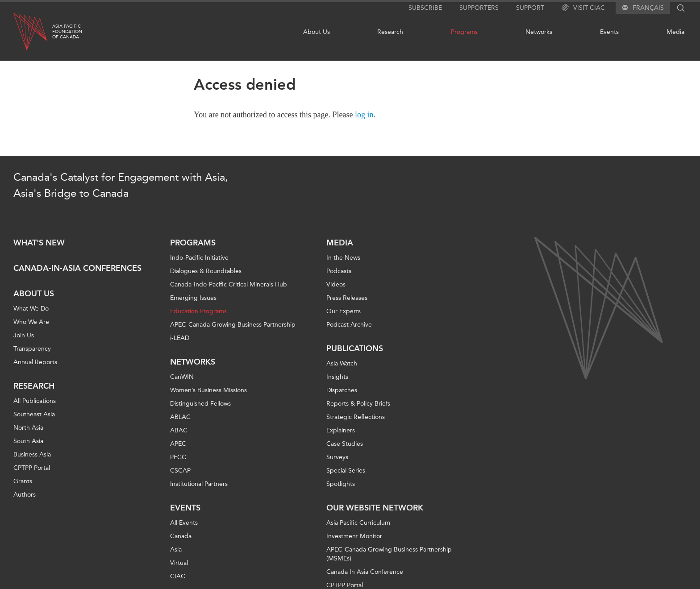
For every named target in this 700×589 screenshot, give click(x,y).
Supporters (479, 8)
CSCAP (180, 471)
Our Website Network (375, 508)
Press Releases (347, 298)
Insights (337, 377)
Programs (464, 32)
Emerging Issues (193, 298)
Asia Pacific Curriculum (358, 523)
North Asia (28, 428)
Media (675, 32)
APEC (178, 444)
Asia (176, 550)
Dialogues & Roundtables (206, 271)
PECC (178, 457)
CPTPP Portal (32, 468)
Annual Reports (35, 362)
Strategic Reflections (356, 417)
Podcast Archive (349, 325)
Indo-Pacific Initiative (199, 258)
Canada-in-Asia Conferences (77, 268)
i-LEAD (180, 338)
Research (390, 32)
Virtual (179, 563)
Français (648, 8)
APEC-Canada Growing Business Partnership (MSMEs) (389, 554)
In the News (343, 258)
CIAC (178, 576)
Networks (539, 32)
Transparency (32, 349)
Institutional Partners (199, 484)
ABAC (179, 430)
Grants (23, 481)
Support (530, 8)
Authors (25, 495)
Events (609, 32)
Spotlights (341, 484)
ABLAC (180, 417)
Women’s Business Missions (208, 390)
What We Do (31, 309)
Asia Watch (342, 363)
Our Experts (344, 311)
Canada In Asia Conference (365, 572)
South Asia (28, 441)
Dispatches (342, 390)
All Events (184, 523)
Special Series (346, 471)
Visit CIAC (583, 8)
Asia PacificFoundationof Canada (67, 32)
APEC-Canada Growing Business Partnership (233, 325)
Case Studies (345, 444)
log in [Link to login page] (364, 115)
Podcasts (339, 271)
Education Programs (198, 311)
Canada (181, 536)
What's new (39, 243)
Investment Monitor (354, 536)
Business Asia (32, 454)
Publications (355, 348)
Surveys (337, 457)
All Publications (35, 401)
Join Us (24, 335)
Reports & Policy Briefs (358, 404)
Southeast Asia (34, 414)
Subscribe (425, 8)
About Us (317, 32)
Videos (336, 284)
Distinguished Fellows (200, 404)
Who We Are (31, 322)
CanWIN (182, 377)
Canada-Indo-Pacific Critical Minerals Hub (229, 284)
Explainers (341, 430)
